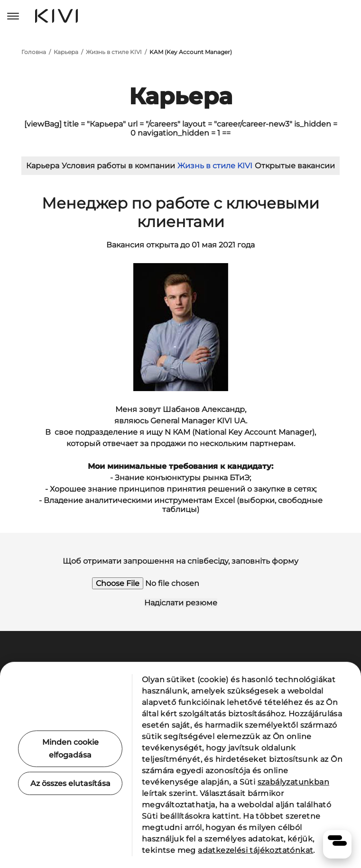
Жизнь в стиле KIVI (114, 52)
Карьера (66, 52)
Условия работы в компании (118, 166)
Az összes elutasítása (70, 783)
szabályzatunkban (293, 782)
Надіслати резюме (181, 603)
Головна (34, 52)
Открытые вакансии (295, 166)
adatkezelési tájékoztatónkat (255, 850)
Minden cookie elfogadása (70, 749)
